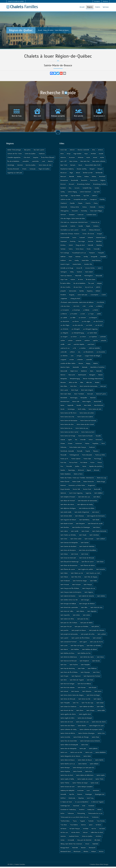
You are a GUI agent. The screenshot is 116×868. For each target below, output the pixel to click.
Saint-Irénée (76, 616)
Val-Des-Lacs (64, 834)
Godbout (63, 262)
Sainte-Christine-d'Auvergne (86, 735)
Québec (77, 468)
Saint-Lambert (102, 635)
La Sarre (83, 315)
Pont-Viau (63, 464)
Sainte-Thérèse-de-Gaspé (80, 784)
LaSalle (62, 346)
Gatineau (78, 258)
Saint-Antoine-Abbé (66, 517)
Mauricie (50, 163)
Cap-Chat (86, 197)
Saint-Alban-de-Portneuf (68, 502)
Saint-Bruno (96, 529)
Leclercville (64, 353)
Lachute (70, 342)
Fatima (71, 250)
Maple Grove (74, 372)
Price (62, 468)
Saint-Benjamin (80, 525)
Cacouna (77, 189)
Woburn (94, 853)
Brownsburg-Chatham (100, 185)
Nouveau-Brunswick (13, 170)
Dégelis (88, 227)
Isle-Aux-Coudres (65, 288)
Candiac (97, 189)
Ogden (70, 441)
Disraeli (84, 231)
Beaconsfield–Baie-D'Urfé (93, 166)
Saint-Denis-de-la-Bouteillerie (87, 552)
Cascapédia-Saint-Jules (80, 201)
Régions (90, 7)
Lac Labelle (64, 319)
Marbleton (84, 372)
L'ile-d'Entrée (100, 304)
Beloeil (78, 174)
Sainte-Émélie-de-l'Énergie (81, 738)
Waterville (75, 849)
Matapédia (64, 380)
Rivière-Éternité (65, 483)
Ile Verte (81, 281)
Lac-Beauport (93, 319)
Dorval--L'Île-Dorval (88, 235)
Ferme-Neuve (80, 250)
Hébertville (78, 277)
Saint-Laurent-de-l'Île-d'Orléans (81, 639)
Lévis (72, 357)
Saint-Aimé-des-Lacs (84, 498)
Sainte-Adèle (101, 712)
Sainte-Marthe (99, 761)
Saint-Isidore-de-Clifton (67, 620)
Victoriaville (71, 841)
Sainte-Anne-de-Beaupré (85, 719)
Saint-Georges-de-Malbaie (68, 605)
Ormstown (99, 441)
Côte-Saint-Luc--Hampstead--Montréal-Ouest (74, 224)
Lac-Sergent (64, 338)
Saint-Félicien (64, 578)
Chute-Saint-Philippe (96, 212)
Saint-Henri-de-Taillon (67, 613)
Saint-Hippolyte (92, 613)
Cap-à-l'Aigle (64, 197)
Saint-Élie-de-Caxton (88, 563)
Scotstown (80, 792)
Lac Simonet (82, 319)
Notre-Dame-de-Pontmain (88, 422)
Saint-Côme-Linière (76, 540)
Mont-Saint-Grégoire (87, 391)
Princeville (69, 468)
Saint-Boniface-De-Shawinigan (81, 529)
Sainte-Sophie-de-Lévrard (85, 780)
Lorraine (72, 361)
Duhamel (90, 239)
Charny (96, 205)
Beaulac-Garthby (82, 170)
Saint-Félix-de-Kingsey (91, 578)
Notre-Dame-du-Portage (68, 437)
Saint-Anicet (95, 513)
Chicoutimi (75, 212)
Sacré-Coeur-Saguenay (76, 494)
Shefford (63, 799)
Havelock (79, 273)
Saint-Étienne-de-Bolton (88, 567)
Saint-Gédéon (101, 597)
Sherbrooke (72, 799)
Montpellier (84, 399)
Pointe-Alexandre (87, 456)
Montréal (20, 166)
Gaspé (70, 258)
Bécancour (64, 174)
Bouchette (84, 182)
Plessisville (63, 456)
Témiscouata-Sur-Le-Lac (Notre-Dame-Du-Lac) (74, 818)
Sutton (62, 815)
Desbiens (96, 227)
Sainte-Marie (87, 757)
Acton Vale (64, 151)
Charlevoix (42, 155)
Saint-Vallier (100, 708)
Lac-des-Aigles (86, 323)
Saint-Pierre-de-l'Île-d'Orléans (69, 674)
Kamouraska (73, 292)
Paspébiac (95, 445)
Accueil (82, 7)
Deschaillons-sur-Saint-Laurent (69, 231)
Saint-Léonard (97, 639)
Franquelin (101, 254)
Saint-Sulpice (97, 700)
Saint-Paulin (81, 670)
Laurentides (35, 163)
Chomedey (84, 212)
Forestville (97, 250)
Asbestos (63, 159)
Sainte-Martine (82, 765)
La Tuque (91, 315)
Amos (62, 155)
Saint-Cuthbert (101, 540)
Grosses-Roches (90, 269)
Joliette (98, 288)
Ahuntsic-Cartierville (83, 151)
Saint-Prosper (64, 677)
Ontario (24, 170)
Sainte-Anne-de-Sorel (67, 723)
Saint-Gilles (84, 609)
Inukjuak (99, 285)
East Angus (82, 243)
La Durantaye (76, 311)
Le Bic (74, 349)
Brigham (103, 182)
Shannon (80, 796)
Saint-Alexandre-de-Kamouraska (87, 502)
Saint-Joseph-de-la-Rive (88, 635)
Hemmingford (88, 277)
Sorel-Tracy (90, 799)
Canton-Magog (72, 193)
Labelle (99, 315)
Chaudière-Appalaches (14, 159)
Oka (76, 441)
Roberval (63, 487)
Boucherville (75, 182)
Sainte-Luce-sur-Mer (76, 754)
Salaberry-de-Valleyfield (67, 792)
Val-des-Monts (75, 834)
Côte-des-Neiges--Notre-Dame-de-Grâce (73, 220)
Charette (88, 205)
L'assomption (94, 296)
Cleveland (72, 216)
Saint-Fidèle (93, 582)
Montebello (64, 399)
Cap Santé (97, 193)
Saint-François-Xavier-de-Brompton (71, 593)
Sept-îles (72, 796)
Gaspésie (36, 159)
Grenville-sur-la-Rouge (67, 269)
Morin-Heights (87, 403)
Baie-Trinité (64, 166)
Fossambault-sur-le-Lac (79, 254)
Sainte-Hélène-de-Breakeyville (69, 746)
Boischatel (102, 178)
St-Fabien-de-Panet (66, 803)
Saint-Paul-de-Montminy (68, 670)
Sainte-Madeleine (101, 754)
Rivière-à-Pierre (78, 475)
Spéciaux (106, 7)
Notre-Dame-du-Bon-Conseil (85, 426)
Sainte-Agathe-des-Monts (68, 716)
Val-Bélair (86, 830)
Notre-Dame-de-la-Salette (85, 418)
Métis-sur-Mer (73, 384)
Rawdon (63, 471)
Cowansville (64, 227)
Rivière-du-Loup (102, 479)
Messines (63, 384)
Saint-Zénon (80, 712)
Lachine (63, 342)
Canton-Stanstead (85, 193)
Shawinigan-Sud (100, 796)
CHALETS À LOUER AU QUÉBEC (16, 1)
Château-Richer (75, 208)
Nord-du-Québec (31, 166)
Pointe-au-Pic (64, 460)
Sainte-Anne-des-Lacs (82, 723)
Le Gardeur (82, 349)
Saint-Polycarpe (85, 674)
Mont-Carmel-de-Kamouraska (89, 388)
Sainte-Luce (64, 754)
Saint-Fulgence (89, 593)
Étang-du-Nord (80, 246)
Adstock (72, 151)
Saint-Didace (64, 555)
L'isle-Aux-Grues (65, 307)
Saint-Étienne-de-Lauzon (68, 571)
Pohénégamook (74, 456)
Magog (88, 365)
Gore (70, 262)
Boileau (79, 178)
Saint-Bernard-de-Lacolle (95, 525)
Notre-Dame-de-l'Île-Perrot (68, 414)
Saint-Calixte (64, 532)
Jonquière (63, 292)
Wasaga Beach (65, 849)
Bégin (71, 174)
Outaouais (33, 170)
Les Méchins (64, 357)
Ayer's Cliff (63, 163)
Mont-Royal (75, 391)
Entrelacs (63, 246)
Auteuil (95, 159)
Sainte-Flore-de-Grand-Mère (69, 742)
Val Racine (63, 830)
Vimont (87, 845)
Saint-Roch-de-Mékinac (84, 685)
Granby (77, 262)
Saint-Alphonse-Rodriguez (68, 510)
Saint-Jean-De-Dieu (83, 620)
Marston (63, 376)
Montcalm (90, 395)
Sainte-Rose (89, 773)
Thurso (75, 822)
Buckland (63, 189)
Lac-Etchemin (64, 330)
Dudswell (82, 239)
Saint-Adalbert (98, 494)
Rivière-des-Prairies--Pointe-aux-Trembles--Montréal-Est (77, 479)
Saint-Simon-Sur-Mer (84, 700)
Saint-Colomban (94, 536)
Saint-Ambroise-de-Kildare (87, 510)
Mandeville (76, 368)
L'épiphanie (64, 300)
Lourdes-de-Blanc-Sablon (68, 365)
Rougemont (91, 487)
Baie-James (27, 151)
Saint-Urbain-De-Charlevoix (68, 708)
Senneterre (96, 792)
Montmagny (74, 399)
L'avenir (104, 296)
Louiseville (89, 361)
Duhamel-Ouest (101, 239)
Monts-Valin (76, 403)
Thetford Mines (65, 822)
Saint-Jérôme (95, 628)
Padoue (87, 445)
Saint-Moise (100, 658)
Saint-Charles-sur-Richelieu (68, 536)
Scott (88, 792)
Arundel (101, 155)
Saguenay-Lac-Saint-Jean (15, 174)
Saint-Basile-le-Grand (67, 525)
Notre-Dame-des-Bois (67, 426)
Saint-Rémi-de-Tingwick (77, 681)
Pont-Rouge (98, 460)
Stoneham (91, 807)
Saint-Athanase (79, 517)
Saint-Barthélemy (84, 521)
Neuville (79, 407)
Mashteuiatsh (82, 376)
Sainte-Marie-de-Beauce (62, 30)
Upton (91, 826)
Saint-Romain (82, 689)
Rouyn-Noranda (65, 491)
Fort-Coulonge (65, 254)
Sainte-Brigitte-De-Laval (96, 727)
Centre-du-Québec (30, 155)
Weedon (83, 849)
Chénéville (93, 208)
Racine (84, 468)
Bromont (63, 185)
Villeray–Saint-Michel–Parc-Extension (71, 845)
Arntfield (93, 155)
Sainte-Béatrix (82, 727)
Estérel (71, 246)
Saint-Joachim (64, 632)
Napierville (70, 407)
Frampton (92, 254)
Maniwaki (85, 368)
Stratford (82, 811)
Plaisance (96, 452)
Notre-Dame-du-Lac (66, 430)
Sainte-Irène (85, 746)
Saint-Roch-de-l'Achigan (67, 685)
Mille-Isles (89, 384)
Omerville (83, 441)
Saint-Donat (74, 555)
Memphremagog (75, 380)
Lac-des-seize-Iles (78, 327)
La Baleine (99, 307)
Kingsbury (90, 292)
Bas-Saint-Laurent (39, 151)
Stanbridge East (65, 807)
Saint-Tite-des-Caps (87, 704)
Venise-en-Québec (87, 838)
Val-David (102, 830)
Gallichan (63, 258)
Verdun (62, 841)
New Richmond (99, 407)
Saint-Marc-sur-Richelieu (94, 647)
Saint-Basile (96, 521)
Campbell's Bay (87, 189)
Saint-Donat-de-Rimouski (87, 559)
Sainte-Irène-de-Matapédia (68, 750)
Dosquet (99, 235)
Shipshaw (81, 799)
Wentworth (92, 849)
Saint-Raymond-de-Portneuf (92, 677)
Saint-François (88, 586)
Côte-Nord (27, 159)
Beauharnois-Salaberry (67, 170)
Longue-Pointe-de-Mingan (92, 357)
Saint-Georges (85, 601)
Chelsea (84, 208)
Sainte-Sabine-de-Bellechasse (85, 777)
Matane (100, 376)
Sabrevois (63, 494)
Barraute (73, 166)
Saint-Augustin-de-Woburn (68, 521)
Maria (92, 372)
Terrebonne (95, 818)
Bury (70, 189)
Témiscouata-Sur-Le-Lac (95, 815)
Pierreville (80, 452)
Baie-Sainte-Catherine (99, 163)
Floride (89, 250)
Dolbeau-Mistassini (94, 231)
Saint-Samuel (64, 693)
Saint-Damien (85, 544)
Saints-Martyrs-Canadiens (85, 788)
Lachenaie (103, 338)
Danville (81, 227)
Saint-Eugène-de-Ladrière (86, 571)
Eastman (91, 243)
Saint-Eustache (101, 571)
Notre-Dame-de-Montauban (69, 422)
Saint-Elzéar (100, 563)
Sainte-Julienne (93, 750)
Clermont (63, 216)
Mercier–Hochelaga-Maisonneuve (93, 380)
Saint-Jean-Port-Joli (66, 628)
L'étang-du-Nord (75, 300)
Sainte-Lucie (89, 754)
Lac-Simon (74, 338)
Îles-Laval (91, 285)
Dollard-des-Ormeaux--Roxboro (70, 235)
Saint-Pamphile (85, 666)
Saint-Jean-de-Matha (86, 624)
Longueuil (63, 361)
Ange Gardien (77, 155)
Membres (106, 1)
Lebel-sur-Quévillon (94, 349)
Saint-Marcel (64, 651)
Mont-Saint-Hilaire (66, 395)
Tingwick (82, 822)
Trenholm (91, 822)
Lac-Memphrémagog (78, 334)
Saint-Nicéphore (84, 662)
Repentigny (72, 471)
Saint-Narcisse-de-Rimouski (69, 662)
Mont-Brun (73, 388)
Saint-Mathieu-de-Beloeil (89, 651)
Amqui (69, 155)
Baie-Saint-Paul (85, 163)
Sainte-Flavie (95, 738)
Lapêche (95, 342)
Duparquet (64, 243)
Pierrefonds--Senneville (67, 452)
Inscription (97, 1)
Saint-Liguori (83, 643)
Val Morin (98, 826)
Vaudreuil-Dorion (74, 838)
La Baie (91, 307)
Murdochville (98, 403)
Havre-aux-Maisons (66, 277)
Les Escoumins (101, 353)
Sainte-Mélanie (94, 765)
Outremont (79, 445)
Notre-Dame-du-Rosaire (85, 437)
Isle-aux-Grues (78, 288)
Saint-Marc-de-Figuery (77, 647)
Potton (92, 464)
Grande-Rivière (77, 266)
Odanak (63, 441)
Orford (91, 441)
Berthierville (99, 174)
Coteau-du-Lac (95, 224)
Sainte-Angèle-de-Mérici (67, 719)
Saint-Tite (76, 704)
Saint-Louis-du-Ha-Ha (96, 643)
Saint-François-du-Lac (89, 590)
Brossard (71, 185)
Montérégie (11, 166)
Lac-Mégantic (64, 334)
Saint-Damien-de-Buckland (68, 548)
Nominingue (71, 410)
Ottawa (63, 445)
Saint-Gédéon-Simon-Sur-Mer (69, 601)
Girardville (103, 258)
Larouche (103, 342)
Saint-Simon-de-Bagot (93, 696)
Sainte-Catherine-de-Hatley (68, 731)
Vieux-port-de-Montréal (84, 841)
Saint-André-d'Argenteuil (82, 513)
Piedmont (92, 449)
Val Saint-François (75, 830)
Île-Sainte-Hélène (65, 285)
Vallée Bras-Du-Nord (97, 834)
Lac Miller (73, 319)
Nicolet (62, 410)
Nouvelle (98, 437)
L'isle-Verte (76, 307)
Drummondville (65, 239)
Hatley (72, 273)
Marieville (99, 372)
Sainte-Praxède (78, 773)
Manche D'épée (65, 368)
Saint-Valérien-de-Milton (87, 708)
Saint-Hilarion (80, 613)
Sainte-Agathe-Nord (85, 716)
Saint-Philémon (92, 670)
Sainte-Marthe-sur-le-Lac (68, 765)
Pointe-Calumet (76, 460)
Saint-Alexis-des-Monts (67, 506)
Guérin (100, 269)
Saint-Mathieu (75, 651)
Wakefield (95, 845)
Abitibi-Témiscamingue (14, 151)
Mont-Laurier (64, 391)
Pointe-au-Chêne (100, 456)
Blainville (72, 178)
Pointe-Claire (87, 460)
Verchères (98, 838)
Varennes (63, 838)
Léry (79, 353)
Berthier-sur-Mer (88, 174)
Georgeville (94, 258)
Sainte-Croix (101, 735)
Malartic (96, 365)
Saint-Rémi (64, 681)
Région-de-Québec (48, 30)
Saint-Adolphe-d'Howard (68, 498)
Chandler (72, 205)
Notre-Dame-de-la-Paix (67, 418)
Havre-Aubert (89, 273)
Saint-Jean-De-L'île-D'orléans (69, 624)
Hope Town (64, 281)
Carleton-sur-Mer (65, 201)
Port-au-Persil (73, 464)
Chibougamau (65, 212)
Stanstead (76, 807)
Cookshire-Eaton (91, 216)
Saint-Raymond (76, 677)
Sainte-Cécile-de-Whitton (68, 735)
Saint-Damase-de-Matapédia (69, 544)
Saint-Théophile (65, 704)
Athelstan (81, 159)
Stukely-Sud (91, 811)
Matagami (92, 376)
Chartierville (64, 208)
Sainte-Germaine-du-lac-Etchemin (90, 742)
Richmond (81, 471)
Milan (82, 384)
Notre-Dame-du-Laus (82, 430)
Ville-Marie (97, 841)
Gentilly (86, 258)
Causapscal (93, 201)
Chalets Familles (20, 866)
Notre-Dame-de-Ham (45, 166)
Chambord (64, 205)
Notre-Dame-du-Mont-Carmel (69, 433)
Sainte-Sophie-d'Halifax (67, 780)
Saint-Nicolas (96, 662)
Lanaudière (26, 163)
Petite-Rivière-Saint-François (78, 449)
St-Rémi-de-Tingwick (97, 803)
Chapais (80, 205)
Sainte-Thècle (99, 780)
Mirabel (97, 384)
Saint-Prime (96, 674)
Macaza (81, 365)
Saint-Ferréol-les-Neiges (80, 582)
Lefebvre (72, 353)
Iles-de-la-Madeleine (79, 285)
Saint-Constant (89, 540)
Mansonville (64, 372)
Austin (88, 159)
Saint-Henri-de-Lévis (96, 609)
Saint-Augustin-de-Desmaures (96, 517)
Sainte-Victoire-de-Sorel (67, 788)
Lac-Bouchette (65, 323)
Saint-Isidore (87, 616)
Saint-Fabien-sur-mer (77, 574)
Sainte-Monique (65, 769)
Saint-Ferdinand (65, 582)
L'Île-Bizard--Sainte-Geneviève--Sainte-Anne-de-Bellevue (77, 304)
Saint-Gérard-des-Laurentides (69, 609)
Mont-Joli (103, 388)
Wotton (101, 853)
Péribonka (63, 449)
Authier (102, 159)
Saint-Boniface (65, 529)
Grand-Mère (85, 262)
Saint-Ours (63, 666)
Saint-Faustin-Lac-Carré (93, 574)
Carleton (94, 197)
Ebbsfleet (99, 243)
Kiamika (82, 292)
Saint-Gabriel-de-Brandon (68, 597)
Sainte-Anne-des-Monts (99, 723)
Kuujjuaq (72, 296)
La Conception (65, 311)
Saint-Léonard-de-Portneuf (68, 643)
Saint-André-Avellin (66, 513)
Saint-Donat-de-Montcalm (68, 559)
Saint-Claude (83, 536)
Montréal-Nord (65, 403)
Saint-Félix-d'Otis (76, 578)
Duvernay (73, 243)
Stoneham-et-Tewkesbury (68, 811)
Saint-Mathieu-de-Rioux (67, 654)
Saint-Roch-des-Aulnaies (68, 689)
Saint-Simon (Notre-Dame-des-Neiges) (72, 696)
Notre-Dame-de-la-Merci (87, 414)
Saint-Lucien (64, 647)
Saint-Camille (75, 532)
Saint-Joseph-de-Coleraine (97, 632)
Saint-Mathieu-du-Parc (84, 654)
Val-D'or (94, 830)
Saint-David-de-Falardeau (87, 548)
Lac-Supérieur (93, 338)
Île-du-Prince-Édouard (48, 159)
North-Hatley (82, 410)
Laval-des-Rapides (79, 346)
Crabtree (73, 227)
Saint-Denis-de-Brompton (68, 552)
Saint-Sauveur (75, 693)
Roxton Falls (76, 491)
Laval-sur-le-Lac (65, 349)
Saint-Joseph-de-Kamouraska (69, 635)
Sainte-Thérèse (65, 784)
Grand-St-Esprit (65, 266)
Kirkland (98, 292)
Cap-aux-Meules (76, 197)
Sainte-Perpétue (65, 773)
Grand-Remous (96, 262)
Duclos (74, 239)
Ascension (72, 159)
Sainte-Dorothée (65, 738)
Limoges (79, 357)
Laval (43, 163)
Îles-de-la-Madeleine (13, 163)
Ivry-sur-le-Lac (89, 288)
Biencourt (63, 178)
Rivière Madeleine (66, 475)
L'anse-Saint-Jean (82, 296)
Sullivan (99, 811)
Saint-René (90, 681)
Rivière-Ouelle (76, 483)
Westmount (77, 853)
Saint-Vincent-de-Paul (67, 712)
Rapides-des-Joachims (96, 468)
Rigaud (89, 471)
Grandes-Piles (88, 266)
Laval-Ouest (91, 346)
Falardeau (99, 246)
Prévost (100, 464)
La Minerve (64, 315)
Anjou (86, 155)
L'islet (84, 307)
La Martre (95, 311)
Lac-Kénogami (76, 330)
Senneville (63, 796)
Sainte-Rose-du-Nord (67, 777)
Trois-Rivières (74, 826)
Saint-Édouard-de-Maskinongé (69, 563)
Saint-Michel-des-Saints (87, 658)
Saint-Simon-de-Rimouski (68, 700)
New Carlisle (88, 407)
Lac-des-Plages (65, 327)
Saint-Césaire (85, 532)
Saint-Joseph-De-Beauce (79, 632)
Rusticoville (97, 491)
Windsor (86, 853)
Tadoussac (71, 815)
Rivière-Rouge (101, 483)
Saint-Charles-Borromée (99, 532)
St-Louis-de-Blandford (82, 803)
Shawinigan (89, 796)
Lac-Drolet (89, 327)
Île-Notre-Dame (91, 281)
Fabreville (90, 246)
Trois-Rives (64, 826)
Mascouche (72, 376)
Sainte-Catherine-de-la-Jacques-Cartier (91, 731)
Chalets (98, 7)
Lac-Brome (75, 323)
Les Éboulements (88, 353)
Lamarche (78, 342)
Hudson (73, 281)
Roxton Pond (87, 491)
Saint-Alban (97, 498)
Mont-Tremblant (79, 395)
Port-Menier (84, 464)
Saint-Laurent (64, 639)
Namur (62, 407)
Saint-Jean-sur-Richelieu (81, 628)
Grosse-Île (79, 269)
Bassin (80, 166)
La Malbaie (86, 311)
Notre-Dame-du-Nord (88, 433)
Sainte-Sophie (101, 777)
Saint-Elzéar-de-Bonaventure (69, 567)
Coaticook (80, 216)
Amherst (101, 151)
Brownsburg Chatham (84, 185)
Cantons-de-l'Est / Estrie (15, 155)
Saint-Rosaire (92, 689)
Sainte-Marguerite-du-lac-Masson (70, 757)
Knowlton (63, 296)
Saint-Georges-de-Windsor (87, 605)
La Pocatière (74, 315)
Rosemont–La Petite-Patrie (77, 487)
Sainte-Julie (83, 750)
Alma (94, 151)
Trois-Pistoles (101, 822)
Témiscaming (81, 815)
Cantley (63, 193)
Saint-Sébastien (87, 693)
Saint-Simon (98, 693)
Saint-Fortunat (65, 586)
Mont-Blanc (64, 388)
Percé (103, 445)
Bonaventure (64, 182)
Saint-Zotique (90, 712)
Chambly (102, 201)
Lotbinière (80, 361)
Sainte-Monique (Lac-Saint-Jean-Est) (83, 769)
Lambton (87, 342)
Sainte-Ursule (94, 784)
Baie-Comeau (73, 163)
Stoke (84, 807)
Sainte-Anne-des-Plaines (68, 727)
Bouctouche (94, 182)
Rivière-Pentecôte (89, 483)
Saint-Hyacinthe (65, 616)
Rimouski (96, 471)
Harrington (64, 273)
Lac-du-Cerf (99, 327)
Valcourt (85, 834)
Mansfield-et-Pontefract (97, 368)
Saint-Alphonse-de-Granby (85, 506)
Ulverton (83, 826)
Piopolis (88, 452)
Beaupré (92, 170)
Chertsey (101, 208)
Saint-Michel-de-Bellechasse (69, 658)
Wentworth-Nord (65, 853)
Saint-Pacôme (74, 666)
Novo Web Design (102, 866)
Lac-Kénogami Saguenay (90, 330)
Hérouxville (99, 277)
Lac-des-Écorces (98, 323)
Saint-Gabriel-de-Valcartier (86, 597)
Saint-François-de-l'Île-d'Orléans (70, 590)
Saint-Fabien (64, 574)
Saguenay (88, 494)
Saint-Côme (64, 540)
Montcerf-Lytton (101, 395)
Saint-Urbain (100, 704)
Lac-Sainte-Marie (92, 334)
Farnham (63, 250)
